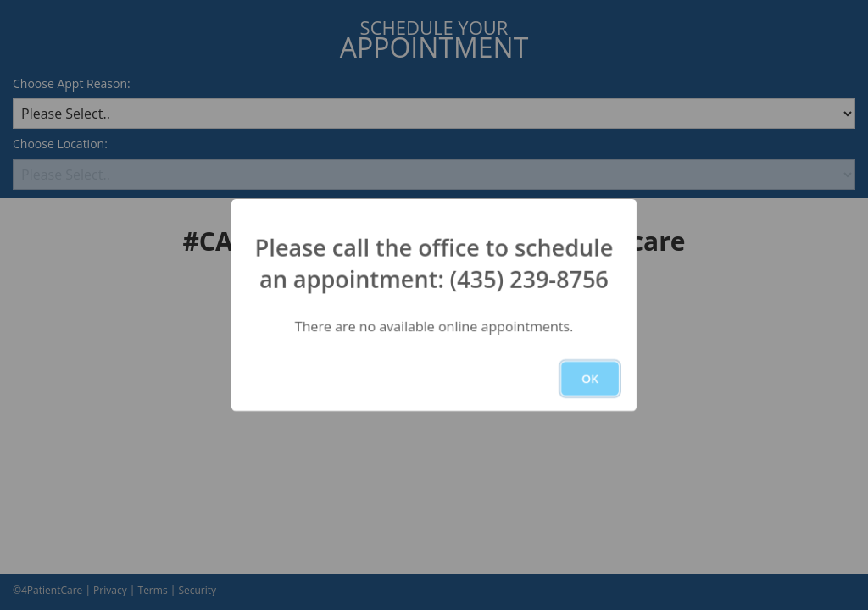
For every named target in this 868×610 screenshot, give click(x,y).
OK (590, 378)
